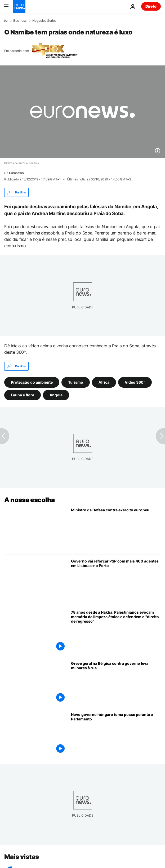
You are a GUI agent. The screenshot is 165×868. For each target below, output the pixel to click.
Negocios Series (44, 21)
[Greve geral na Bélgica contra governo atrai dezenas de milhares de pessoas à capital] (116, 683)
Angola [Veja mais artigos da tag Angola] (56, 395)
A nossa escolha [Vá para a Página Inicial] (30, 500)
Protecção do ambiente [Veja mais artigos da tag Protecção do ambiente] (32, 382)
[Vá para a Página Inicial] (19, 6)
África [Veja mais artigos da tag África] (104, 382)
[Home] (6, 20)
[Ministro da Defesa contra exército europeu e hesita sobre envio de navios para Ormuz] (116, 529)
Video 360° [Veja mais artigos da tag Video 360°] (135, 382)
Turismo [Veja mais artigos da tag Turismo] (76, 382)
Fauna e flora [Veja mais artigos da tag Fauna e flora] (23, 395)
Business (20, 21)
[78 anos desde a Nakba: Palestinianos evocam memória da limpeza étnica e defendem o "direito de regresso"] (116, 632)
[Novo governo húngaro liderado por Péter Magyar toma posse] (116, 734)
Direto (151, 6)
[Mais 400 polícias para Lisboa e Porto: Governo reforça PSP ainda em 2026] (116, 581)
